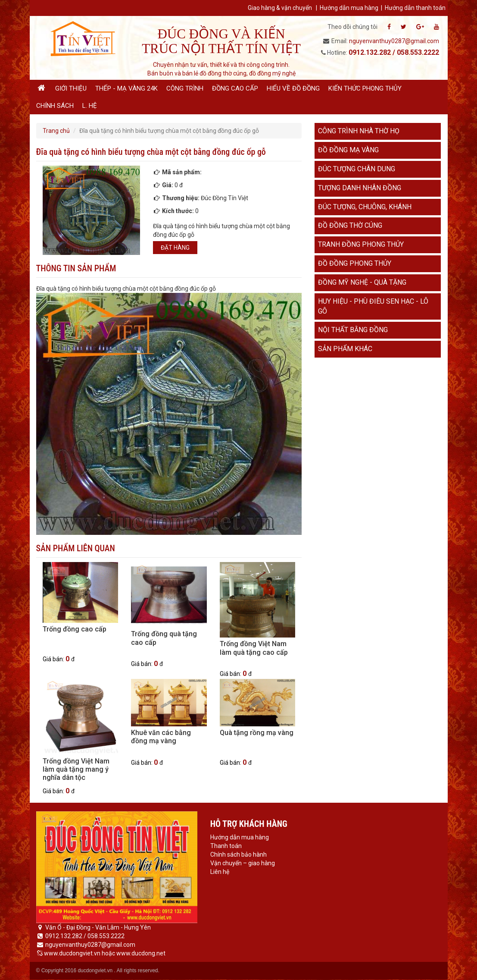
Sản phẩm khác (345, 349)
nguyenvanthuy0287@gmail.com (394, 41)
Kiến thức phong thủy (365, 88)
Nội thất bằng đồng (353, 330)
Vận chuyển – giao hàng (243, 863)
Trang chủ (56, 131)
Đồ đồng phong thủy (355, 263)
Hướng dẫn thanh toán (415, 8)
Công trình (185, 88)
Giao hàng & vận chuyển (280, 8)
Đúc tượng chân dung (357, 169)
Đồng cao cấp (235, 88)
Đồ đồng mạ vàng (348, 150)
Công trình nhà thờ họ (359, 131)
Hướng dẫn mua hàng (349, 8)
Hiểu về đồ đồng (293, 88)
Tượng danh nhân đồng (360, 188)
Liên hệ (220, 872)
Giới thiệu (71, 88)
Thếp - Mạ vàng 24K (126, 88)
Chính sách (55, 106)
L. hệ (90, 106)
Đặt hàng (175, 248)
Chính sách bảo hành (238, 854)
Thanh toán (226, 846)
